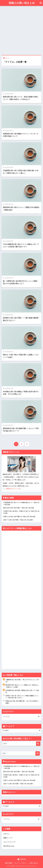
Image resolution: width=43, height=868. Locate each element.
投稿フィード (8, 838)
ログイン (6, 834)
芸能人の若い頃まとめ (22, 3)
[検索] (38, 744)
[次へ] (27, 444)
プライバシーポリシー (21, 863)
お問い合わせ (34, 863)
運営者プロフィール (13, 489)
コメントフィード (9, 842)
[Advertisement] (21, 31)
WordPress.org (9, 846)
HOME (21, 859)
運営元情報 (9, 863)
